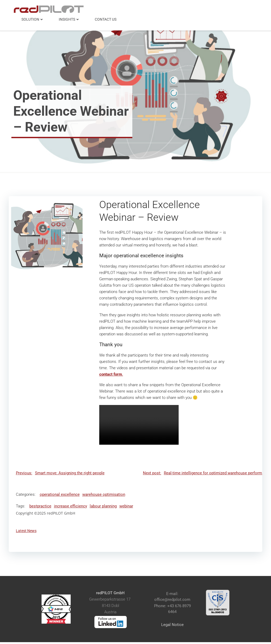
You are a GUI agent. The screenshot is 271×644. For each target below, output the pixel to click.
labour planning (104, 507)
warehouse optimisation (104, 496)
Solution (33, 19)
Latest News (27, 532)
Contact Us (106, 19)
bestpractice (41, 507)
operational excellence (60, 496)
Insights (70, 19)
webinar (127, 507)
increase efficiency (71, 507)
